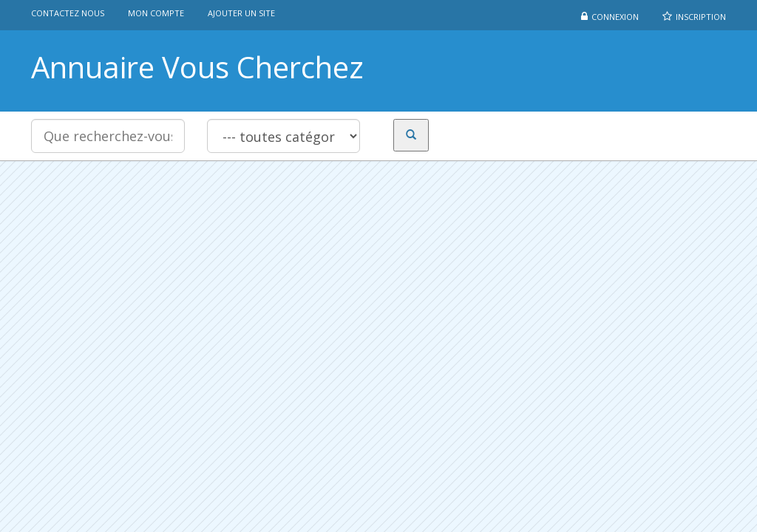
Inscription (701, 17)
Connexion (615, 17)
